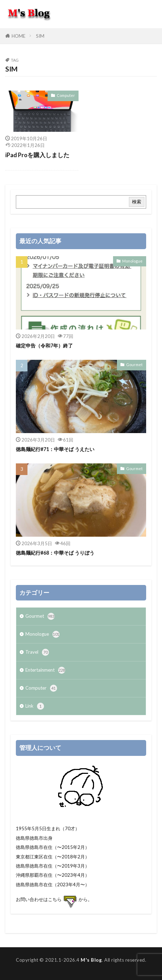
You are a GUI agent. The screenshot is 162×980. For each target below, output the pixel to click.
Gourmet (134, 365)
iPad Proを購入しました (37, 155)
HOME (18, 36)
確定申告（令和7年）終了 (44, 346)
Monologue (132, 261)
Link (35, 706)
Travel (37, 652)
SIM (40, 36)
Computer (66, 95)
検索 (137, 202)
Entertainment (45, 670)
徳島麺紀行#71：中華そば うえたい (55, 449)
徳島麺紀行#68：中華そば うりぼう (55, 553)
